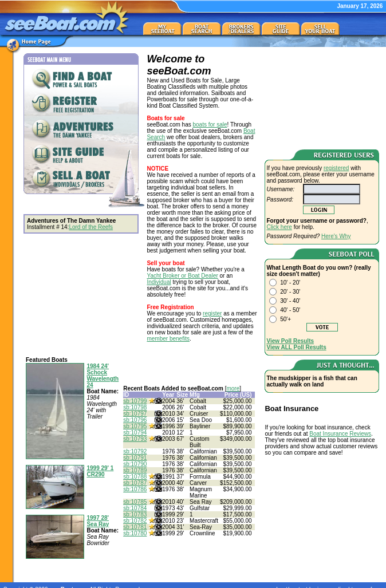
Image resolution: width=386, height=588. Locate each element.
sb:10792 (135, 451)
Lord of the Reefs (91, 227)
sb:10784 (135, 508)
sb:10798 (135, 407)
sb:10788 (135, 477)
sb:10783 (135, 514)
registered (336, 168)
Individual (159, 282)
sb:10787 (135, 483)
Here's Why (336, 236)
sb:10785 (135, 502)
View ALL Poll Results (296, 347)
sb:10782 (135, 521)
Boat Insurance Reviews (340, 434)
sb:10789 (135, 470)
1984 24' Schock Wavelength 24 (103, 376)
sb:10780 (135, 533)
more (233, 388)
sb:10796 (135, 420)
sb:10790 (135, 464)
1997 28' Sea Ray (98, 521)
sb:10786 (135, 489)
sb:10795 (135, 426)
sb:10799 (135, 401)
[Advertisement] (322, 96)
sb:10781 (135, 527)
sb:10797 (135, 414)
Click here (279, 227)
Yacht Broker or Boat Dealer (182, 276)
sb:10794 (135, 433)
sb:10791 (135, 458)
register (212, 313)
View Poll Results (290, 341)
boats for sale (210, 125)
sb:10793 (135, 439)
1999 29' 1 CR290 (100, 471)
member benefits (168, 339)
